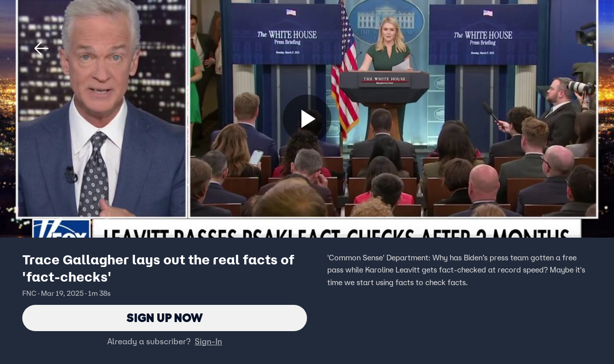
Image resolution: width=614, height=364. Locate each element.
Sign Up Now (165, 318)
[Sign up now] (307, 119)
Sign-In (208, 341)
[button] (41, 49)
